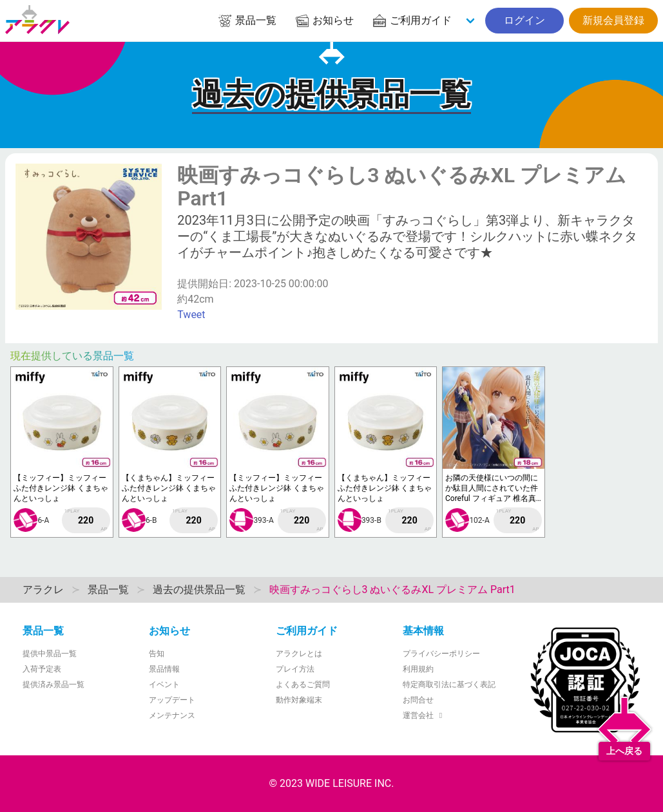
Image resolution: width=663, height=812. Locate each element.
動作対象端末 (299, 700)
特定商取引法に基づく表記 (449, 685)
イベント (164, 685)
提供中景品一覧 (50, 654)
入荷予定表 (42, 669)
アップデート (172, 700)
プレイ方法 (295, 669)
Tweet (191, 315)
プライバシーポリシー (441, 654)
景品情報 (164, 669)
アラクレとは (299, 654)
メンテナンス (172, 715)
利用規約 (418, 669)
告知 (157, 654)
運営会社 (424, 715)
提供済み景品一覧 (53, 685)
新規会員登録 (613, 20)
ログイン (524, 20)
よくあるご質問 (303, 685)
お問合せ (418, 700)
